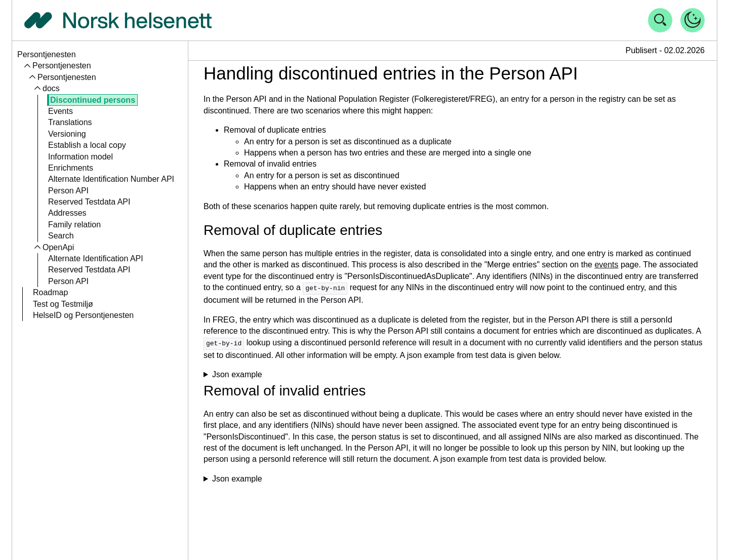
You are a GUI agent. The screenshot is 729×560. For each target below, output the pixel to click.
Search (61, 236)
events (606, 265)
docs (51, 88)
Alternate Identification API (96, 258)
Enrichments (71, 168)
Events (60, 111)
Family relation (74, 225)
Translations (70, 122)
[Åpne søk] (660, 20)
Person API (68, 191)
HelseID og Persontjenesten (83, 315)
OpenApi (58, 247)
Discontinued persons (93, 100)
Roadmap (50, 292)
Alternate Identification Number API (111, 179)
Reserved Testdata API (89, 202)
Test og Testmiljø (63, 304)
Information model (80, 157)
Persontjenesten (47, 54)
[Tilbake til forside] (118, 20)
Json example (237, 373)
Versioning (67, 134)
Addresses (67, 213)
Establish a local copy (87, 145)
